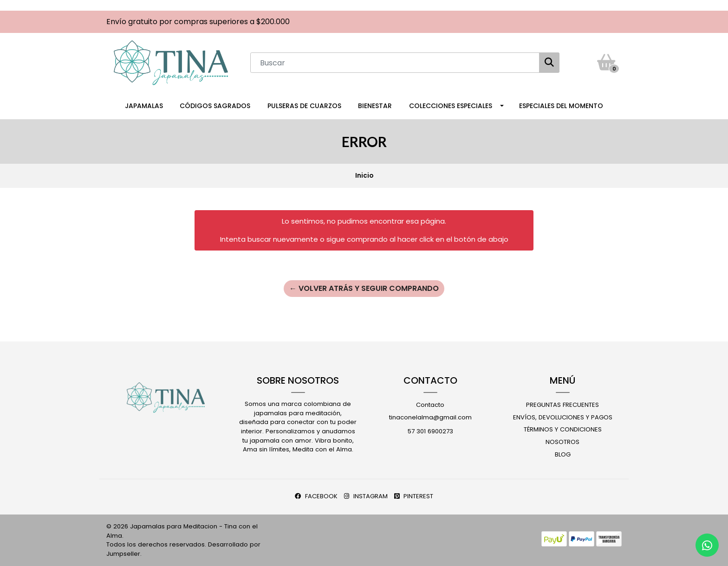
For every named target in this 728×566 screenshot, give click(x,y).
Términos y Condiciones (563, 429)
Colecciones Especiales (451, 106)
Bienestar (375, 106)
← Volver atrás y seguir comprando (364, 288)
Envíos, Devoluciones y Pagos (563, 417)
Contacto (430, 405)
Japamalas (144, 106)
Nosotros (562, 442)
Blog (563, 454)
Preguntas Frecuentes (562, 405)
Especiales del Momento (561, 106)
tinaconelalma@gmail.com (430, 417)
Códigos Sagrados (215, 106)
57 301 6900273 (430, 431)
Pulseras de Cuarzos (304, 106)
